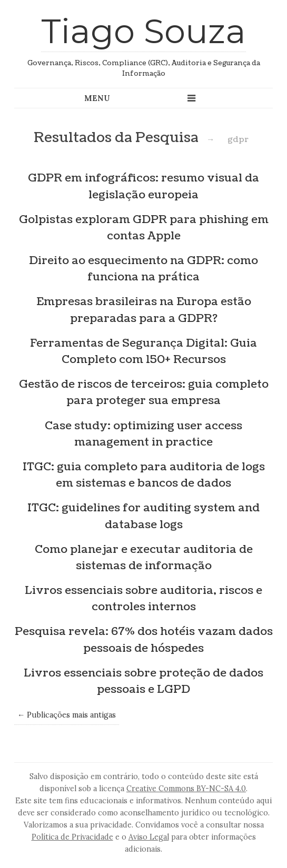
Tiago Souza (143, 31)
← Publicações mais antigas (67, 715)
